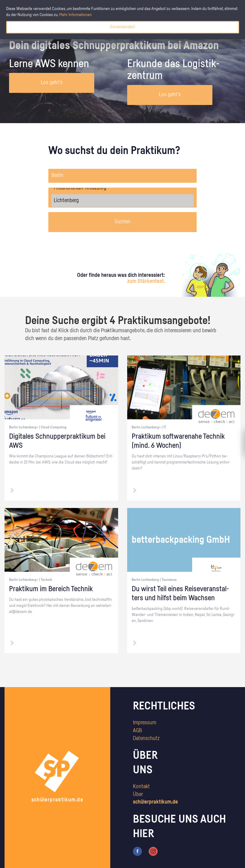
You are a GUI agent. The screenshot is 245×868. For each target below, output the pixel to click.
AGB (137, 731)
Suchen (122, 222)
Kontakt (141, 787)
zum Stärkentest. (146, 281)
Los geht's (52, 83)
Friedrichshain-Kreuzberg (122, 188)
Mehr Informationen (76, 15)
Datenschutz (146, 739)
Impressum (145, 723)
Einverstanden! (123, 27)
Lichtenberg (122, 201)
